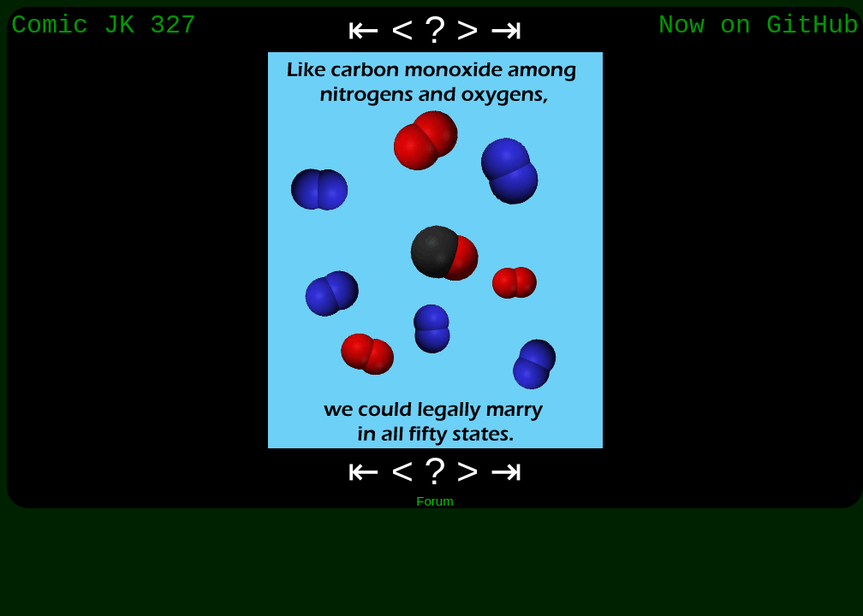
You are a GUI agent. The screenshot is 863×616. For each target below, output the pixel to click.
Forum (434, 501)
